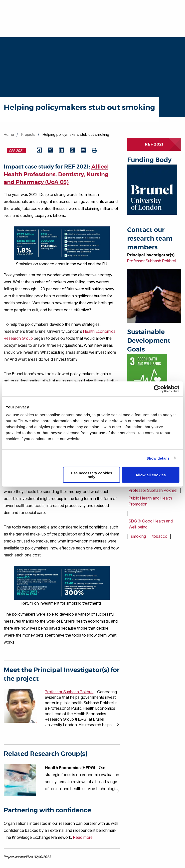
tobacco (160, 536)
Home (9, 134)
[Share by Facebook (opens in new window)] (39, 151)
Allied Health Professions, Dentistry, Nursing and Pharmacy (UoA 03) (56, 174)
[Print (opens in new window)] (94, 151)
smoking (138, 536)
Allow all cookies (151, 475)
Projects (28, 134)
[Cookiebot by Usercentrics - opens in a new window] (157, 389)
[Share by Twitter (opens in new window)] (50, 151)
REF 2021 (154, 144)
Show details (158, 458)
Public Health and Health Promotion (150, 501)
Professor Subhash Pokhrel (151, 261)
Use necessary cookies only (91, 475)
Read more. (83, 837)
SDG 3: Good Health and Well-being (151, 524)
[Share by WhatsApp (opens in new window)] (72, 151)
